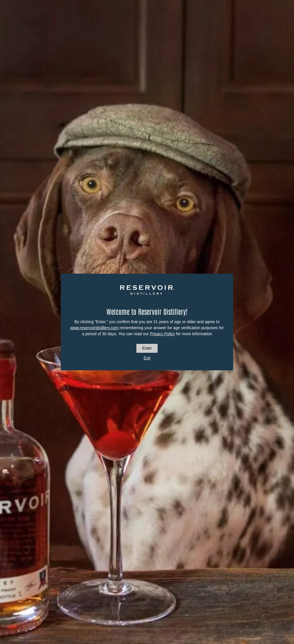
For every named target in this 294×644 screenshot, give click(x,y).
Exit (147, 358)
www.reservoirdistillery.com (94, 328)
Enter (147, 348)
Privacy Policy (162, 334)
